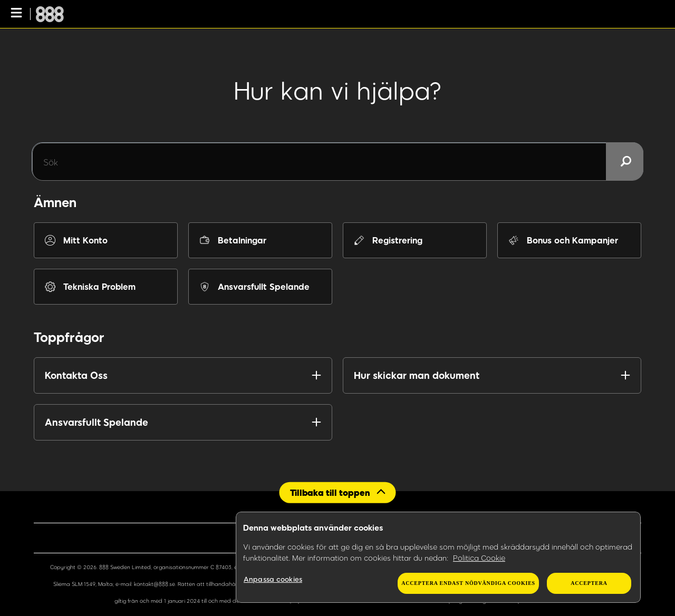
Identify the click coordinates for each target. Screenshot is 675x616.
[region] (438, 558)
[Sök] (337, 162)
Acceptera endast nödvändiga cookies (468, 583)
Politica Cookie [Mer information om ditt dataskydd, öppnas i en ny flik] (479, 558)
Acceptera (589, 583)
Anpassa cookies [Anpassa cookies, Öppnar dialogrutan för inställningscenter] (273, 579)
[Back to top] (338, 492)
